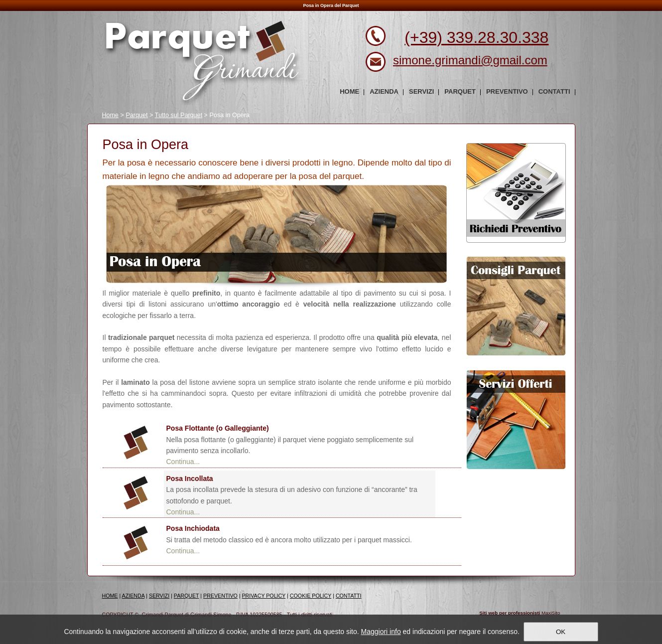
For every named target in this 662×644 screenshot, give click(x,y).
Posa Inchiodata (193, 528)
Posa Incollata (190, 479)
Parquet (136, 115)
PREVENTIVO (220, 596)
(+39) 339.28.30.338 (476, 37)
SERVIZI (159, 596)
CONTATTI (349, 596)
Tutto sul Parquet (179, 115)
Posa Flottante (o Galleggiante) (218, 428)
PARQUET (187, 596)
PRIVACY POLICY (264, 596)
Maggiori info (381, 632)
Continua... (183, 462)
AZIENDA (133, 596)
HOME (110, 596)
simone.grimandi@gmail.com (470, 60)
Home (111, 115)
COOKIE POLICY (311, 596)
